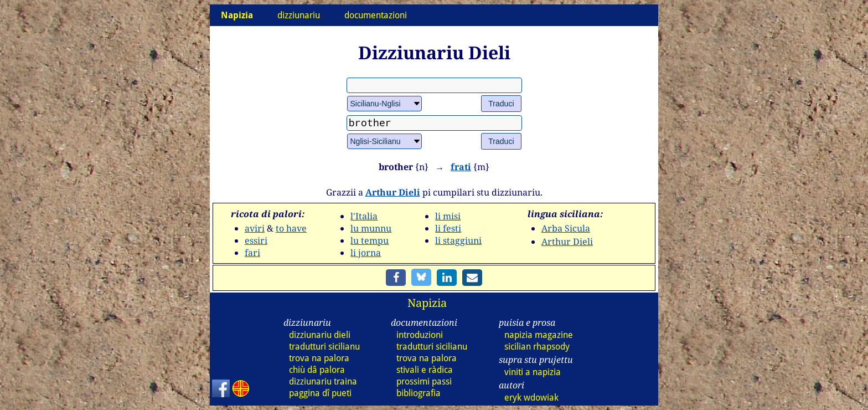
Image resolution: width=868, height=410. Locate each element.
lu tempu (370, 240)
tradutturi (324, 347)
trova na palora (319, 358)
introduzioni (420, 335)
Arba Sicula (566, 228)
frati (461, 167)
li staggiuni (458, 240)
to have (291, 228)
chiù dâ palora (317, 370)
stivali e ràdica (425, 370)
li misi (448, 216)
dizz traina (323, 381)
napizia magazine (539, 335)
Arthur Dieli (393, 192)
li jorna (366, 253)
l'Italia (364, 216)
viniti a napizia (533, 372)
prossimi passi (424, 381)
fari (252, 253)
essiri (256, 240)
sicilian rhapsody (537, 347)
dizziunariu (299, 15)
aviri (255, 228)
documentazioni (376, 15)
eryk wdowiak (531, 398)
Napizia (427, 303)
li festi (448, 228)
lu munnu (371, 228)
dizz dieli (320, 335)
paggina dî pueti (320, 393)
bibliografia (418, 393)
